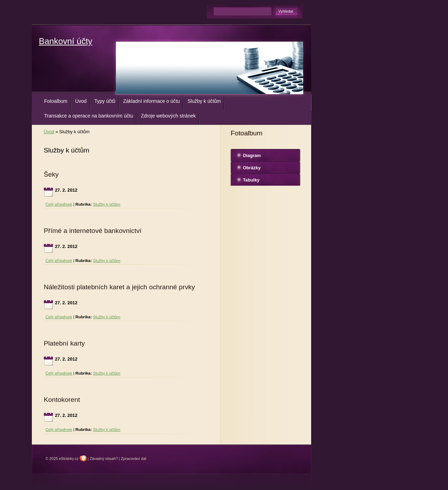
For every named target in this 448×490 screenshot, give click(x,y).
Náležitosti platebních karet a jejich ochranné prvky (119, 287)
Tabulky (251, 180)
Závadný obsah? (104, 459)
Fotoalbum (56, 101)
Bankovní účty (66, 41)
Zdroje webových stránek (169, 116)
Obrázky (252, 168)
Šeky (51, 174)
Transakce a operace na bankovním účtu (89, 116)
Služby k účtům (204, 101)
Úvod (81, 101)
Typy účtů (105, 101)
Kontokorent (62, 400)
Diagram (252, 155)
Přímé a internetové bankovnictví (93, 231)
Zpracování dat (134, 459)
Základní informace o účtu (152, 101)
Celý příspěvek (59, 204)
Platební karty (64, 343)
